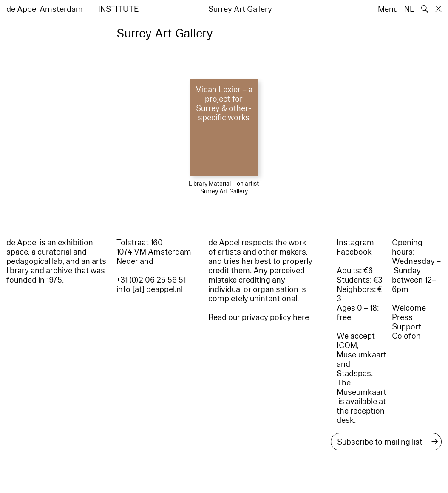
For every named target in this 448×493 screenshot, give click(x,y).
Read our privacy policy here (259, 317)
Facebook (354, 252)
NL (409, 9)
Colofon (406, 336)
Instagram (355, 243)
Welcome (409, 308)
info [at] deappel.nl (150, 289)
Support (407, 327)
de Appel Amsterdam (45, 9)
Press (402, 317)
